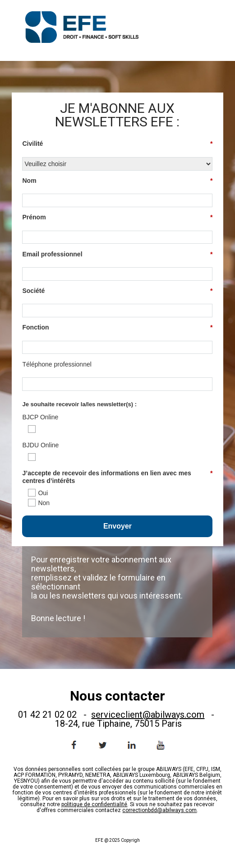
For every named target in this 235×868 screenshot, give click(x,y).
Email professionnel (117, 254)
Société (117, 291)
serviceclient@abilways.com (148, 715)
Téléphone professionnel (57, 364)
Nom (117, 181)
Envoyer (117, 526)
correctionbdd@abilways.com (159, 810)
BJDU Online (40, 445)
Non (44, 503)
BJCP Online (40, 417)
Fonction (117, 327)
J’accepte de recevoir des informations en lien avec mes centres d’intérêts (117, 477)
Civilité (117, 144)
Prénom (117, 217)
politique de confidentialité (94, 804)
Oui (43, 493)
